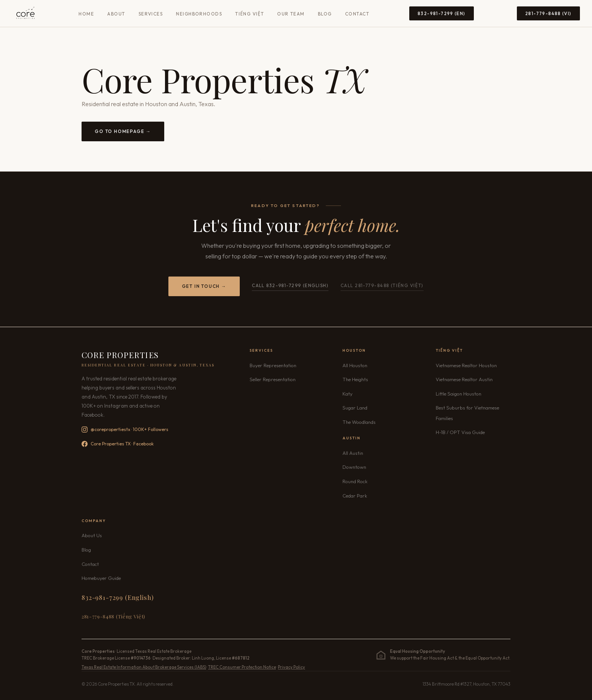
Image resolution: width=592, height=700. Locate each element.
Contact (357, 14)
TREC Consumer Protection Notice (242, 667)
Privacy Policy (291, 667)
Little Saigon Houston (459, 394)
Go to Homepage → (123, 131)
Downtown (354, 467)
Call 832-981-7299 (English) (290, 285)
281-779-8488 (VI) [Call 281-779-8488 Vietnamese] (548, 13)
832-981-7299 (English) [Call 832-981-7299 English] (117, 597)
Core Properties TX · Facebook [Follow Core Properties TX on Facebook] (118, 444)
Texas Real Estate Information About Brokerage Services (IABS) (144, 667)
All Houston (355, 365)
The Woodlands (359, 422)
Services (151, 14)
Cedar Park (355, 496)
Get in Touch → (204, 286)
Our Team (291, 14)
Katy (348, 394)
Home (86, 14)
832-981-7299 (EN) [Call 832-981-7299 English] (442, 13)
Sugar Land (355, 408)
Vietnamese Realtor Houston (466, 365)
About (116, 14)
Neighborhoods (199, 14)
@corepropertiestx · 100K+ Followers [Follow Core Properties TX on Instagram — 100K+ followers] (125, 430)
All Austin (353, 453)
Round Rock (355, 481)
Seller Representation (273, 379)
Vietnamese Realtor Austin (464, 379)
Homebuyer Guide (101, 578)
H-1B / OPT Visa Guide (460, 432)
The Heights (355, 379)
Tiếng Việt (250, 14)
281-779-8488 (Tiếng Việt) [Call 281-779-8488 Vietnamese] (113, 616)
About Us (92, 535)
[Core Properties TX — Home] (25, 14)
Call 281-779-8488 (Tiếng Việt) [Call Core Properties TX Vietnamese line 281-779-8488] (382, 285)
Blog (325, 14)
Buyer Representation (273, 365)
